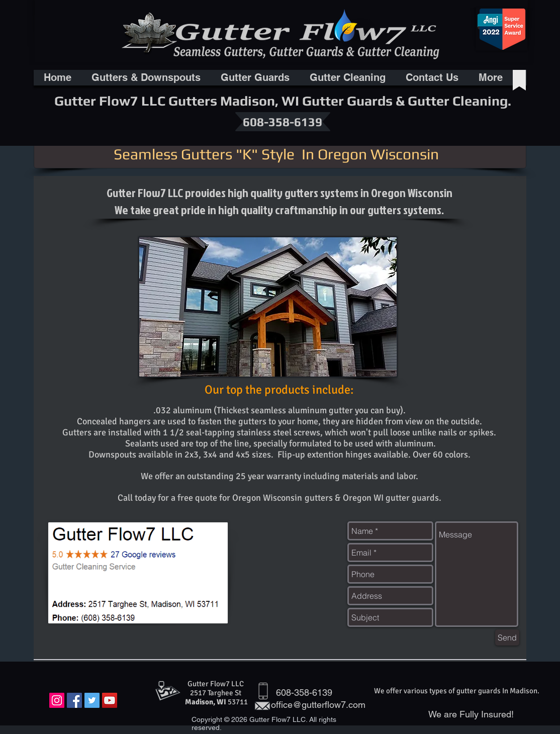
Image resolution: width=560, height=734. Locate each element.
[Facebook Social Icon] (74, 700)
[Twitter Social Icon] (92, 700)
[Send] (507, 637)
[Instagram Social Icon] (57, 700)
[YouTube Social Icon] (110, 700)
